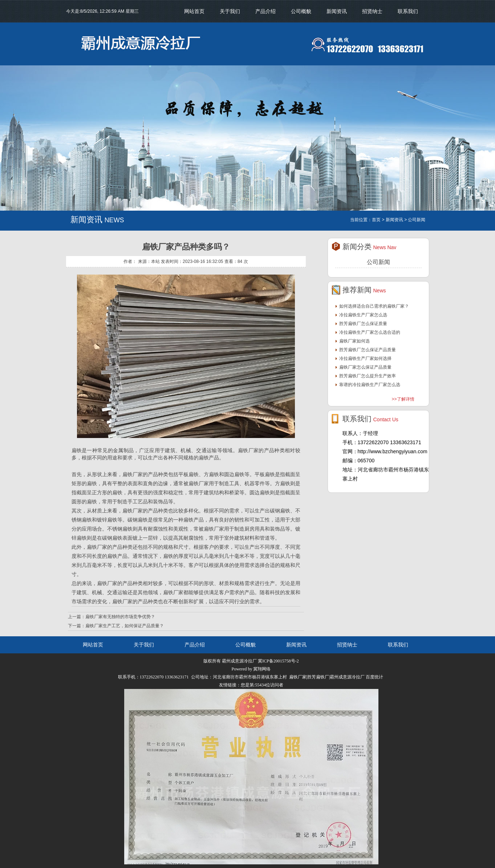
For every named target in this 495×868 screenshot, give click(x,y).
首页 (376, 220)
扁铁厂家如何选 (354, 341)
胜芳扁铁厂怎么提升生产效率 (368, 376)
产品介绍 (265, 11)
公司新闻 (378, 262)
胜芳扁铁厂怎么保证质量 (363, 324)
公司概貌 (301, 11)
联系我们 (408, 11)
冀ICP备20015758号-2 (278, 661)
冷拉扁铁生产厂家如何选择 (365, 358)
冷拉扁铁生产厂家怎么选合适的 (370, 332)
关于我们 (230, 11)
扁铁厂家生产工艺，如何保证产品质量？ (125, 626)
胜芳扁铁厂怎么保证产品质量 (368, 350)
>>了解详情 (403, 399)
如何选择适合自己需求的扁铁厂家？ (374, 306)
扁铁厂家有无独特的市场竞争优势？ (120, 617)
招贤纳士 (372, 11)
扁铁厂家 (199, 483)
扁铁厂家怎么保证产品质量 (365, 367)
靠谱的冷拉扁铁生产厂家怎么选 (370, 385)
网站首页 (194, 11)
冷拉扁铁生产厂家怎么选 (363, 315)
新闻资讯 (337, 11)
